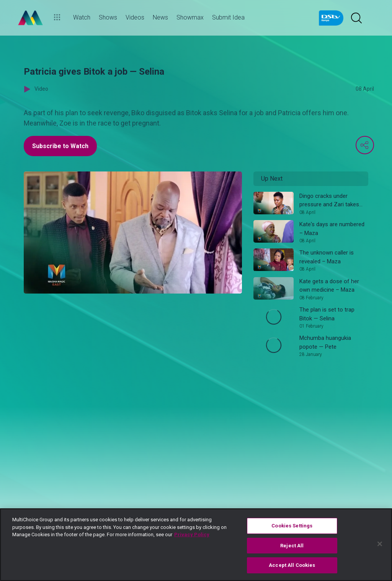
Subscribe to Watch (60, 146)
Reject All (292, 546)
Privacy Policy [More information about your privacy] (192, 534)
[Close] (380, 544)
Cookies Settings (292, 526)
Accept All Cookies (292, 565)
